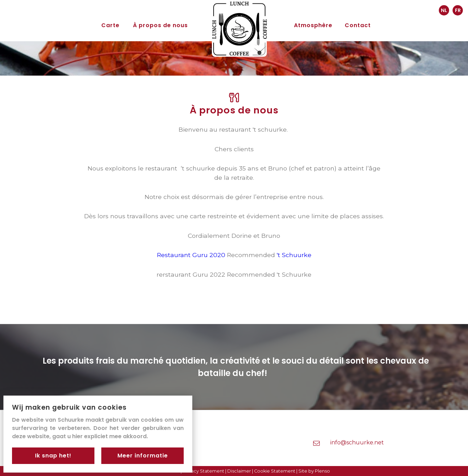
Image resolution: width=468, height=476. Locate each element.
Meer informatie (143, 456)
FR (458, 10)
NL (444, 10)
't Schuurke (294, 255)
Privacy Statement (203, 471)
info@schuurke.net (357, 442)
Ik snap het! (53, 456)
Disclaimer (239, 471)
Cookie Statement (275, 471)
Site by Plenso (314, 471)
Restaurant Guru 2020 (191, 255)
